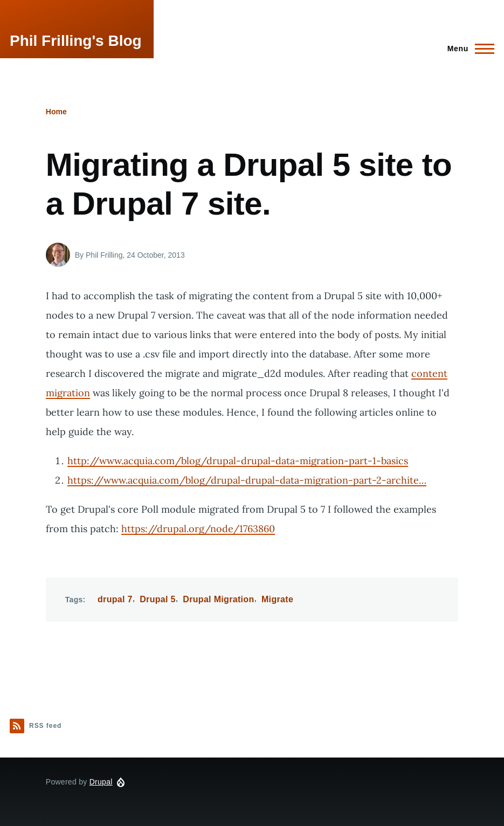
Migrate (277, 599)
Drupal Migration (218, 599)
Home (56, 112)
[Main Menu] (468, 49)
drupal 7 (115, 599)
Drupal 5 (158, 599)
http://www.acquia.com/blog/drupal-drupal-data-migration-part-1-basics (238, 461)
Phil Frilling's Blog (76, 41)
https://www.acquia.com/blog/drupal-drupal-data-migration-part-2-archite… (247, 480)
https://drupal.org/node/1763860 (198, 529)
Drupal (101, 782)
